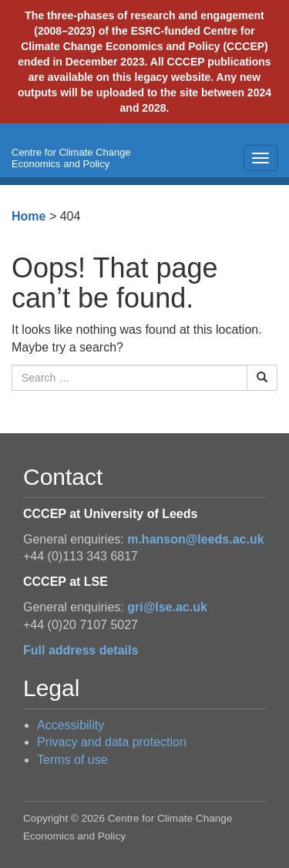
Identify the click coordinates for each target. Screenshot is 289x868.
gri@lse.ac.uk (167, 607)
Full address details (81, 650)
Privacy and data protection (112, 742)
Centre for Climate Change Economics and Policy (71, 158)
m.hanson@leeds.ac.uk (195, 539)
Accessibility (71, 725)
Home (29, 216)
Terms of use (72, 760)
